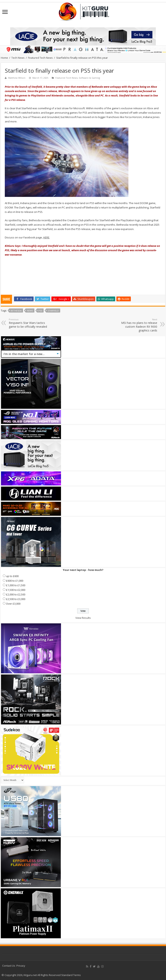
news (30, 311)
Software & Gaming (89, 78)
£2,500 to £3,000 (16, 599)
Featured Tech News (40, 58)
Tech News (18, 58)
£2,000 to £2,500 (16, 594)
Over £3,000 (13, 604)
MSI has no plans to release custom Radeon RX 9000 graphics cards (137, 325)
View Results (83, 618)
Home (4, 58)
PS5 (40, 311)
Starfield (53, 311)
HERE (46, 237)
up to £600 (12, 576)
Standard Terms (71, 975)
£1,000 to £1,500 (16, 585)
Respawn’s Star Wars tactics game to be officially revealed (29, 323)
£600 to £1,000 (15, 581)
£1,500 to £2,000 (16, 590)
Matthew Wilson (17, 78)
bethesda (16, 311)
